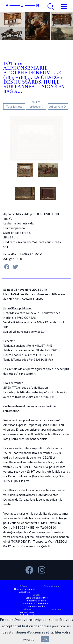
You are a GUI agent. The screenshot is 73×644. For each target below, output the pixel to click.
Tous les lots (14, 106)
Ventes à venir (52, 586)
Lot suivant (58, 106)
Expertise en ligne (36, 601)
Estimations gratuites (37, 598)
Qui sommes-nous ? (25, 589)
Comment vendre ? (36, 606)
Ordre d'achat (27, 615)
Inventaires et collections (36, 603)
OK (45, 639)
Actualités (25, 592)
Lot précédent (36, 104)
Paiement (56, 609)
